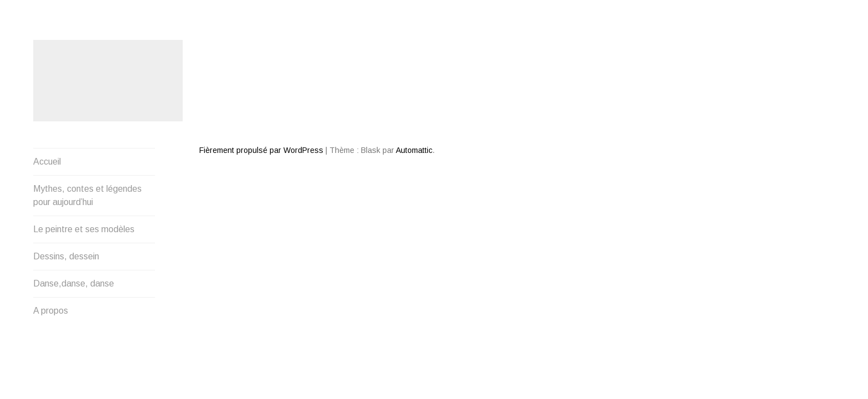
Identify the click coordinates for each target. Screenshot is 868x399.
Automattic (414, 110)
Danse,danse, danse (74, 208)
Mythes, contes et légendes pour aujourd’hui (87, 120)
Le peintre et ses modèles (84, 154)
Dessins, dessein (66, 181)
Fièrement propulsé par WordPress (261, 110)
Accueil (47, 86)
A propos (51, 235)
